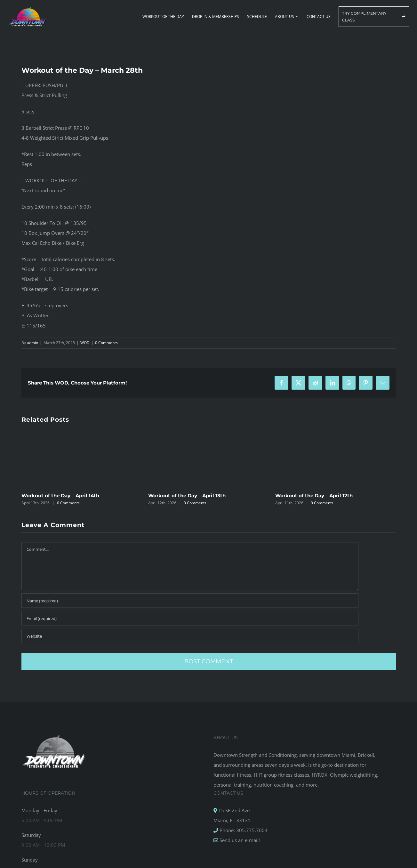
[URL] (190, 636)
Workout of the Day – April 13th (187, 496)
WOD (85, 343)
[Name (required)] (190, 601)
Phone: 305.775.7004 (243, 830)
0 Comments (106, 343)
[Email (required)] (190, 618)
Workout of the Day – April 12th (314, 496)
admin (32, 343)
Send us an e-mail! (239, 840)
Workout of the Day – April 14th (60, 496)
